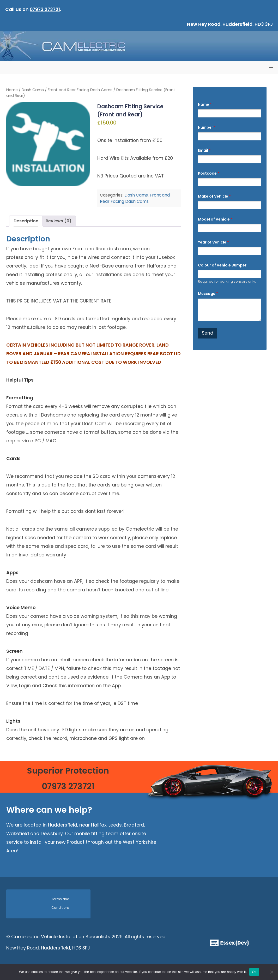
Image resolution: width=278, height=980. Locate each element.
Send (208, 333)
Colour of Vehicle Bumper (222, 265)
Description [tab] (26, 221)
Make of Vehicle (214, 196)
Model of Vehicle (215, 219)
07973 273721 (45, 9)
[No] (271, 972)
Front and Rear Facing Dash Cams (80, 90)
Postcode (209, 173)
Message (208, 294)
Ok (254, 972)
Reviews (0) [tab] (59, 221)
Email (204, 150)
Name (205, 105)
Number (207, 127)
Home (12, 90)
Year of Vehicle (213, 242)
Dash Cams (33, 90)
